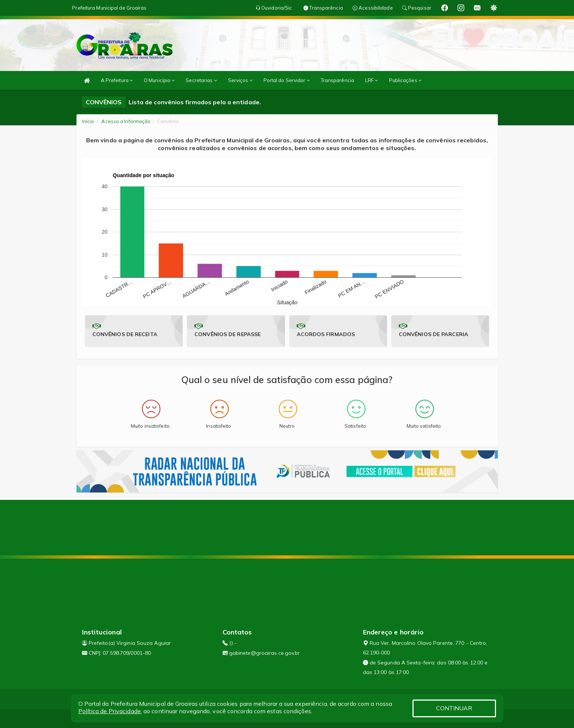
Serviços (240, 80)
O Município (159, 80)
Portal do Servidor (287, 80)
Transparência (337, 80)
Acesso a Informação (126, 121)
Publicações (405, 80)
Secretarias (201, 80)
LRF (372, 80)
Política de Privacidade (110, 711)
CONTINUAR (454, 708)
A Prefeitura (117, 80)
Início (88, 121)
